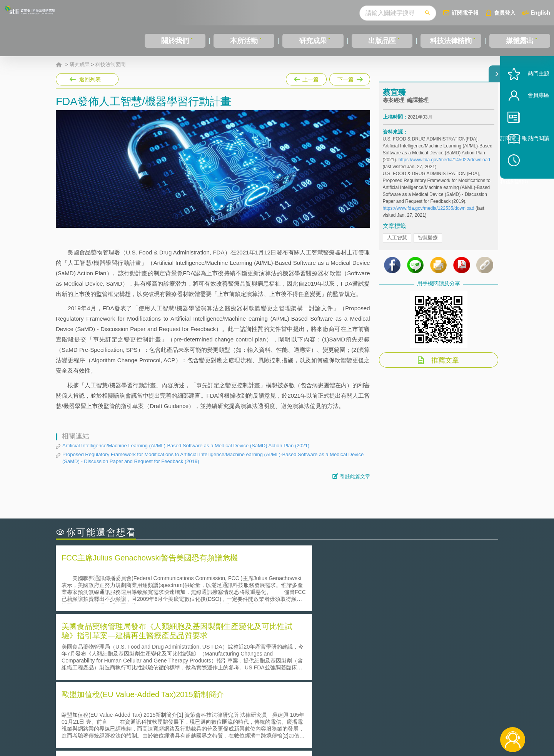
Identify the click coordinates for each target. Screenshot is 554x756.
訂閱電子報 (465, 13)
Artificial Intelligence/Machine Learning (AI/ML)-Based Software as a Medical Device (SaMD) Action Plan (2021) (186, 446)
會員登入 (505, 13)
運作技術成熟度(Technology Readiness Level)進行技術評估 (138, 661)
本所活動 (244, 41)
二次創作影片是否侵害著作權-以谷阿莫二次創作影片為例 (135, 640)
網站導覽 (327, 724)
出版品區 (382, 41)
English (541, 13)
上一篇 (306, 78)
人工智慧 (397, 245)
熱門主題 (528, 97)
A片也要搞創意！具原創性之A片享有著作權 (339, 650)
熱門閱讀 (528, 162)
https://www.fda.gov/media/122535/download (429, 215)
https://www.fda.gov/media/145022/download (444, 167)
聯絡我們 (279, 724)
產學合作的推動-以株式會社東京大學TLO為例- (342, 672)
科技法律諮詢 (451, 41)
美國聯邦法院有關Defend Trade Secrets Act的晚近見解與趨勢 (141, 650)
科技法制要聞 (110, 65)
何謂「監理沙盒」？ (309, 640)
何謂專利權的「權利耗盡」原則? (325, 661)
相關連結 (432, 714)
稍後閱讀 (531, 183)
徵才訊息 (327, 714)
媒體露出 (520, 41)
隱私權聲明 (282, 714)
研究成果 (313, 41)
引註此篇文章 (355, 476)
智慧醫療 (428, 245)
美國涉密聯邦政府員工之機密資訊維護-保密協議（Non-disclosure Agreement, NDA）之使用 (161, 672)
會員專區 (528, 119)
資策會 (387, 714)
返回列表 (90, 79)
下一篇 (350, 78)
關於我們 (175, 41)
